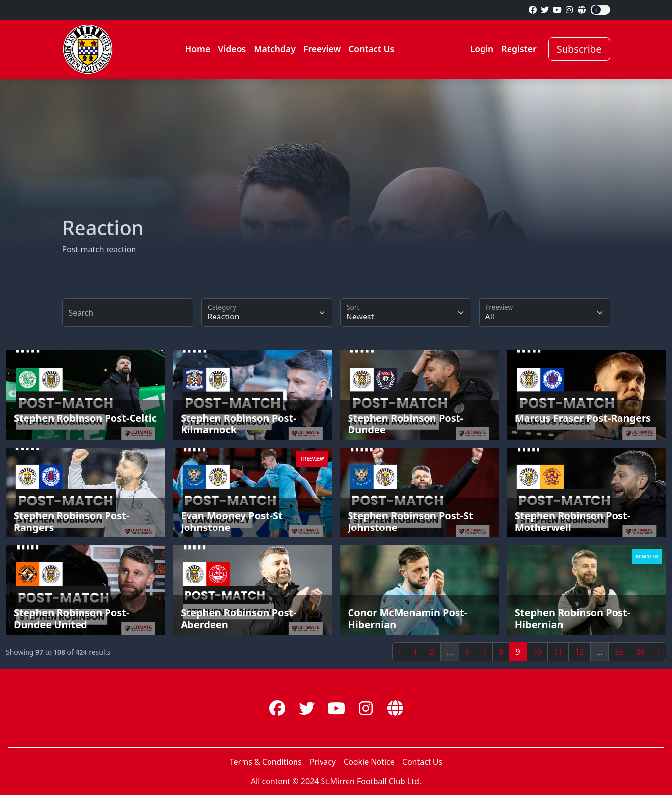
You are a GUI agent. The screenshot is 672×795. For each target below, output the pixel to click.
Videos (232, 49)
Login (482, 49)
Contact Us (371, 49)
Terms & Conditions (266, 762)
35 (619, 652)
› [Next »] (659, 652)
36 (641, 652)
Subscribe (579, 49)
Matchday (275, 49)
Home (198, 49)
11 (558, 652)
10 (537, 652)
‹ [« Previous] (400, 652)
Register (519, 49)
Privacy (323, 762)
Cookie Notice (369, 762)
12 (579, 652)
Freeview (322, 49)
